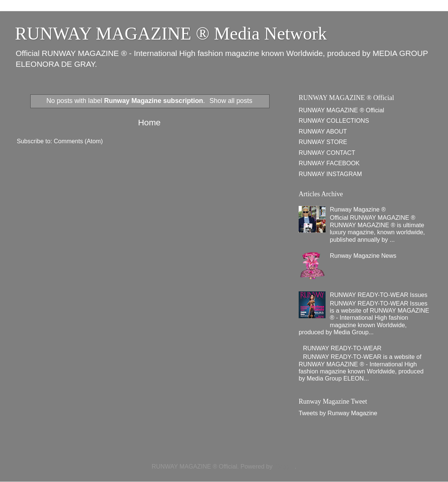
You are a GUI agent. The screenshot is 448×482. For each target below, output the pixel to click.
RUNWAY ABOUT (323, 131)
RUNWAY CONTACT (327, 153)
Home (149, 122)
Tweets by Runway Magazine (338, 413)
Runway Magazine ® (358, 209)
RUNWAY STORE (323, 142)
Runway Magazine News (363, 256)
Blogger (284, 466)
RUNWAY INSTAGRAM (330, 174)
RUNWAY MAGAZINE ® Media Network (171, 33)
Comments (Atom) (78, 141)
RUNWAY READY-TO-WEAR (342, 348)
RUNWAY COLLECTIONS (334, 120)
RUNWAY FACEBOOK (329, 163)
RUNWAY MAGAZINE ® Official (341, 110)
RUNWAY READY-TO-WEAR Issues (378, 295)
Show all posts (231, 101)
